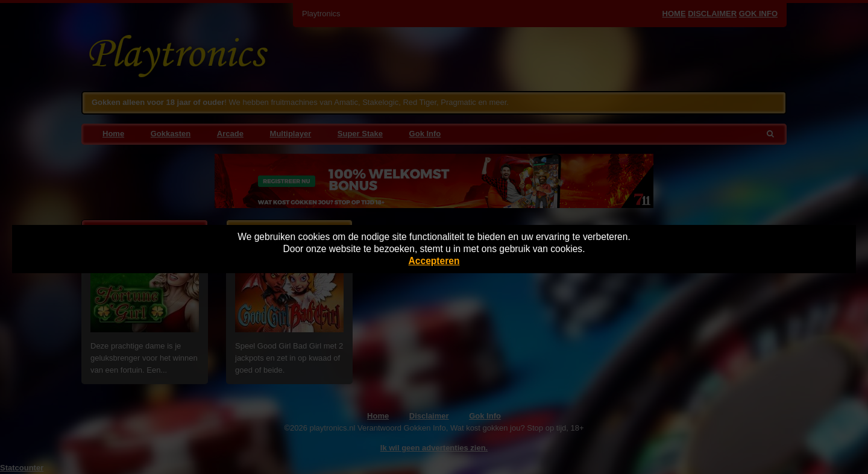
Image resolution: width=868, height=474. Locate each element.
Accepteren (434, 261)
